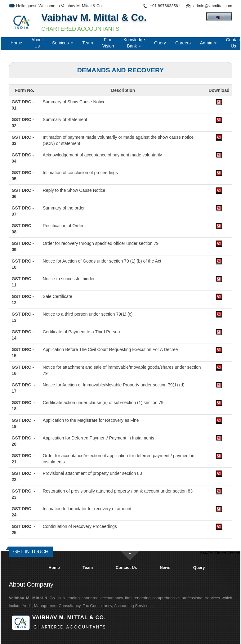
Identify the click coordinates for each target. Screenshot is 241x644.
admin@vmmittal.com (213, 6)
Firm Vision (108, 43)
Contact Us (126, 567)
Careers (183, 43)
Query (160, 43)
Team (88, 43)
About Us (37, 43)
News (165, 567)
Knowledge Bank (134, 43)
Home (16, 43)
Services (63, 43)
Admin (208, 43)
